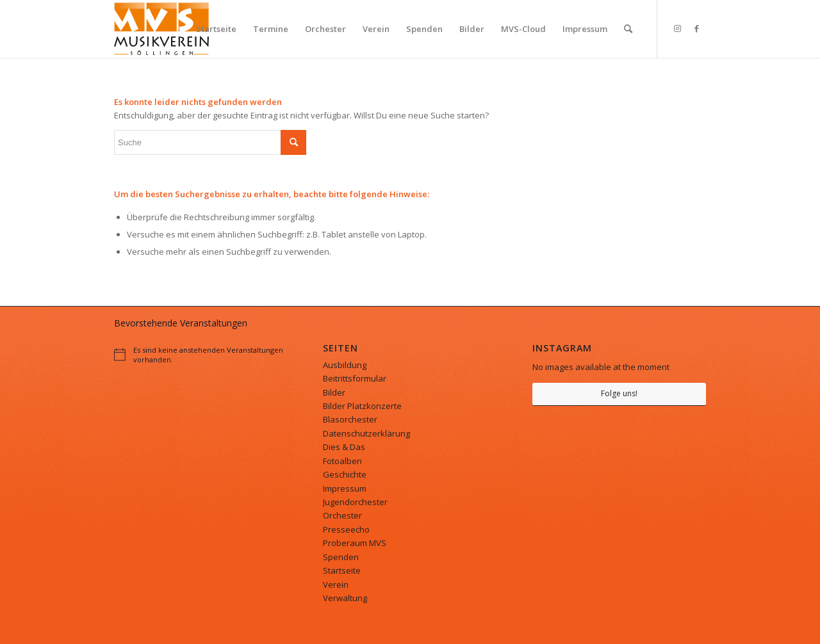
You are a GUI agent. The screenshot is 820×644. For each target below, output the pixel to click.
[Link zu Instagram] (677, 28)
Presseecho (346, 529)
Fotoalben (342, 461)
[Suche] (628, 29)
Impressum (345, 488)
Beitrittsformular (355, 378)
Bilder (334, 392)
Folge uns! (619, 393)
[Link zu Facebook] (696, 28)
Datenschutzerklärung (366, 433)
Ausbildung (345, 365)
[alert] (201, 355)
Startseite (342, 570)
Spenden (341, 557)
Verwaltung (345, 598)
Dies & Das (344, 447)
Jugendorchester (355, 502)
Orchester (342, 515)
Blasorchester (350, 419)
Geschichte (345, 474)
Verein (336, 584)
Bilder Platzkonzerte (362, 406)
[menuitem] (216, 29)
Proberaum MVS (355, 543)
